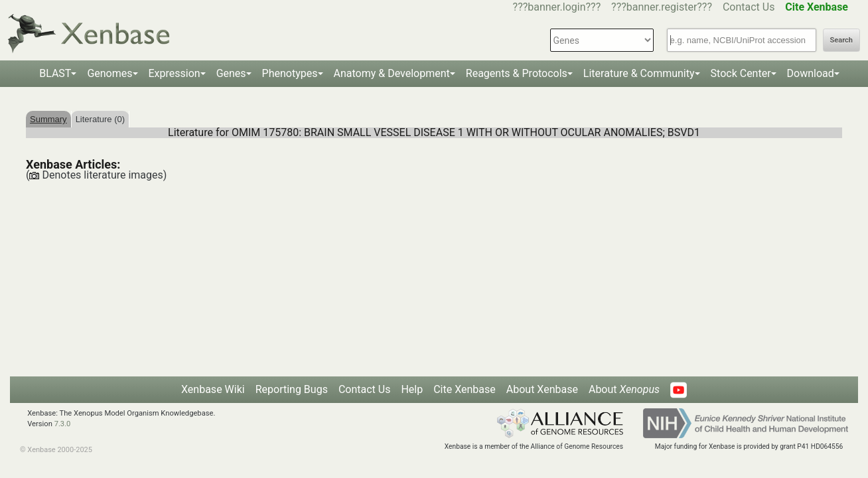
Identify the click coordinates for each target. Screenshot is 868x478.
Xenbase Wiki (213, 389)
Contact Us (749, 7)
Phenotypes (290, 73)
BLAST (55, 73)
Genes (231, 73)
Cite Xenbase (465, 389)
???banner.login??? (557, 7)
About (624, 389)
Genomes (109, 73)
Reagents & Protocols (517, 73)
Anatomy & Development (392, 73)
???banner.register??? (662, 7)
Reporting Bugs (292, 389)
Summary (48, 119)
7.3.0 (63, 424)
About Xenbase (542, 389)
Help (412, 389)
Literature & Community (639, 73)
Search (841, 40)
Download (811, 73)
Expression (175, 73)
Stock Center (741, 73)
